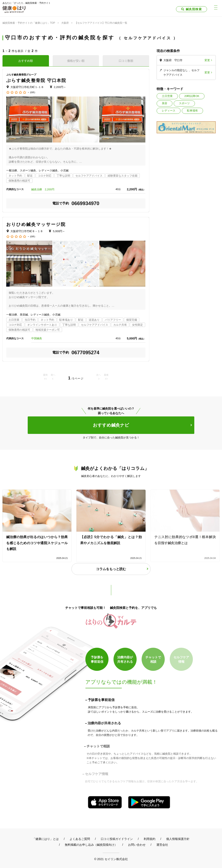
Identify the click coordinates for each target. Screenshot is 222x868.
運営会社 (162, 845)
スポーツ (184, 103)
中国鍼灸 (37, 338)
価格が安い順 (76, 61)
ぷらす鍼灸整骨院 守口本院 (36, 80)
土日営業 (167, 96)
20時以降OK (192, 96)
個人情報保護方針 (178, 839)
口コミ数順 (126, 61)
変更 (207, 60)
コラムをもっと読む (111, 569)
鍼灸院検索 (194, 9)
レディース (169, 111)
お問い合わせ (137, 845)
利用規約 (150, 839)
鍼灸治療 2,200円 (44, 189)
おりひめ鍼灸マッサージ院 (36, 224)
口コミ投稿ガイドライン (117, 839)
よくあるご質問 (80, 839)
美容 (165, 103)
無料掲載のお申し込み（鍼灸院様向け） (91, 845)
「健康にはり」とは (46, 839)
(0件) (32, 92)
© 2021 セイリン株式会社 (111, 859)
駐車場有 (192, 111)
